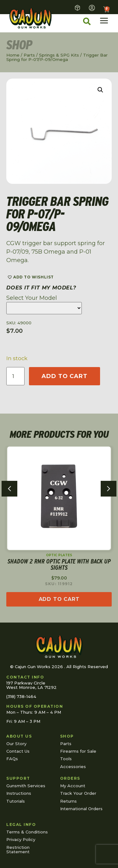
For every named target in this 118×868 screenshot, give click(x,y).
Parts (29, 55)
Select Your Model (32, 298)
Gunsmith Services (26, 786)
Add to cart (65, 376)
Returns (68, 801)
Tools (66, 759)
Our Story (16, 744)
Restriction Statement (18, 849)
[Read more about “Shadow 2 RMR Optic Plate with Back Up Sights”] (59, 600)
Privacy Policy (21, 839)
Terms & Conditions (27, 832)
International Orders (81, 809)
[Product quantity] (15, 376)
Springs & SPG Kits (59, 55)
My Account (73, 786)
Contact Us (18, 751)
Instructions (19, 793)
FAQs (12, 759)
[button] (100, 90)
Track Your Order (78, 793)
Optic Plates (59, 555)
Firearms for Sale (78, 751)
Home (13, 55)
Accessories (73, 766)
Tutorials (16, 801)
